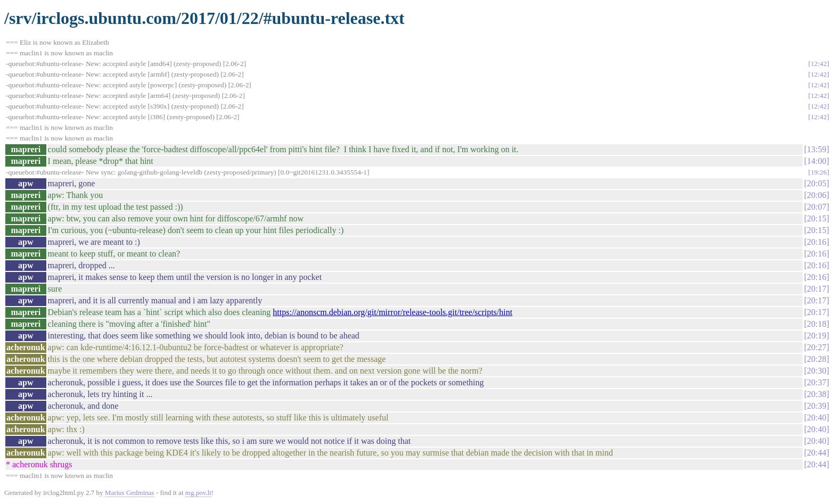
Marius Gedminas (130, 493)
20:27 (816, 347)
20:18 (816, 324)
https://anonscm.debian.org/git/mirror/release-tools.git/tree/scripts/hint (392, 312)
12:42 (818, 64)
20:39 (816, 406)
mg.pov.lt (198, 493)
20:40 (816, 418)
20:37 (816, 382)
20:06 (816, 195)
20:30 (816, 371)
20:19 (816, 336)
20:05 (816, 183)
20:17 (816, 289)
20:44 (816, 453)
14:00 (816, 161)
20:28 (816, 359)
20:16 (816, 242)
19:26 (818, 172)
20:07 (816, 207)
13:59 (816, 149)
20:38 (816, 394)
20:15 (816, 218)
